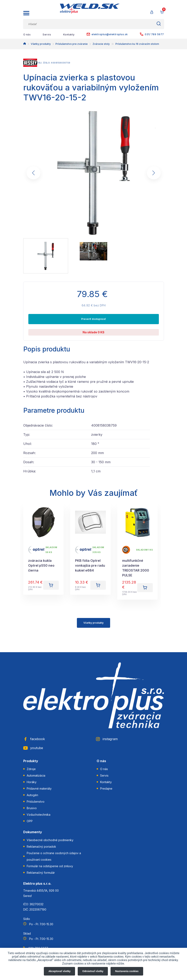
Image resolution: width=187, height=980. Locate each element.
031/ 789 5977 (152, 34)
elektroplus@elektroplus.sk (107, 34)
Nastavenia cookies (127, 971)
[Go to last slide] (33, 173)
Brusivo (32, 808)
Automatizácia (36, 775)
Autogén (32, 795)
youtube (33, 748)
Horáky (32, 782)
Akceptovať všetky (60, 971)
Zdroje (31, 769)
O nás (27, 35)
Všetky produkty (41, 44)
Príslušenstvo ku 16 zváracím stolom (137, 44)
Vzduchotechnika (39, 815)
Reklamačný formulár (41, 873)
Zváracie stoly (101, 44)
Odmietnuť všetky (93, 971)
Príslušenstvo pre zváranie (72, 44)
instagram (107, 739)
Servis (47, 35)
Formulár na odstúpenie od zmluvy (50, 866)
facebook (34, 739)
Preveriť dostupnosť (93, 319)
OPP (30, 821)
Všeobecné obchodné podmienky (50, 840)
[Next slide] (154, 173)
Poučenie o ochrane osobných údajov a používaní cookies (54, 856)
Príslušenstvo (36, 802)
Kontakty (69, 35)
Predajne (106, 788)
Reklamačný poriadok (41, 847)
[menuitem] (46, 256)
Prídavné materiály (39, 788)
